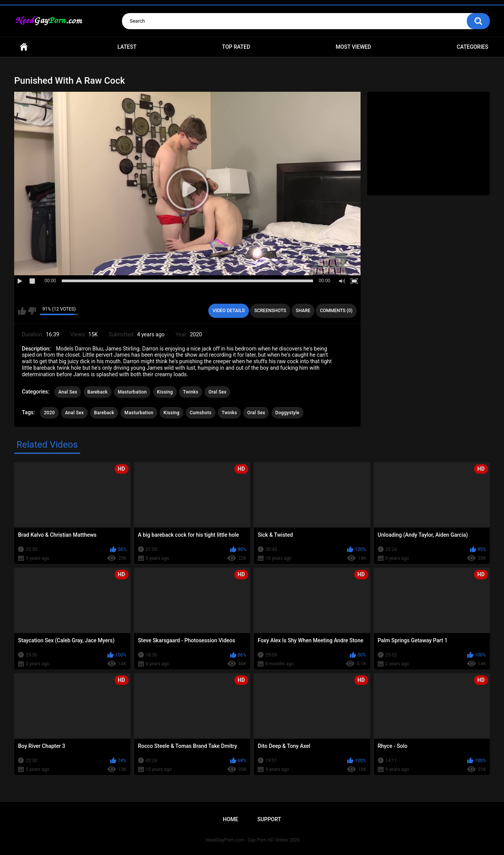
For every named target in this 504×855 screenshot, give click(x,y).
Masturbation (132, 392)
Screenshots (270, 311)
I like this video (22, 311)
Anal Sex (68, 392)
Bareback (98, 392)
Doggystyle (287, 413)
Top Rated (236, 47)
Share (303, 311)
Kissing (165, 392)
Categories (473, 47)
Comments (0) (336, 311)
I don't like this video (32, 311)
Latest (127, 47)
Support (269, 819)
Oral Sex (217, 392)
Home (24, 47)
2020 (49, 413)
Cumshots (200, 413)
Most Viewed (353, 47)
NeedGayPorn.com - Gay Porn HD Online (247, 840)
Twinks (191, 392)
